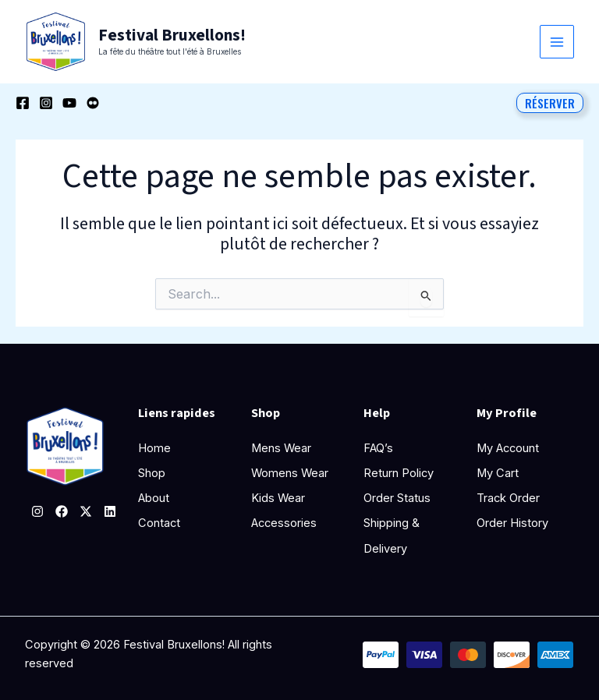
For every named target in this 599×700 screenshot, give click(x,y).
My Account (508, 448)
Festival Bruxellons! (171, 35)
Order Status (397, 498)
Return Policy (399, 473)
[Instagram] (46, 104)
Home (154, 448)
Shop (152, 473)
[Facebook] (23, 104)
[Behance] (93, 104)
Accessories (284, 523)
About (154, 498)
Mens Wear (281, 448)
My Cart (498, 473)
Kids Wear (278, 498)
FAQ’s (379, 448)
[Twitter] (86, 511)
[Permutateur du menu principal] (557, 42)
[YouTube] (69, 104)
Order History (512, 523)
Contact (159, 523)
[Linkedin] (110, 511)
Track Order (508, 498)
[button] (550, 103)
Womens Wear (290, 473)
